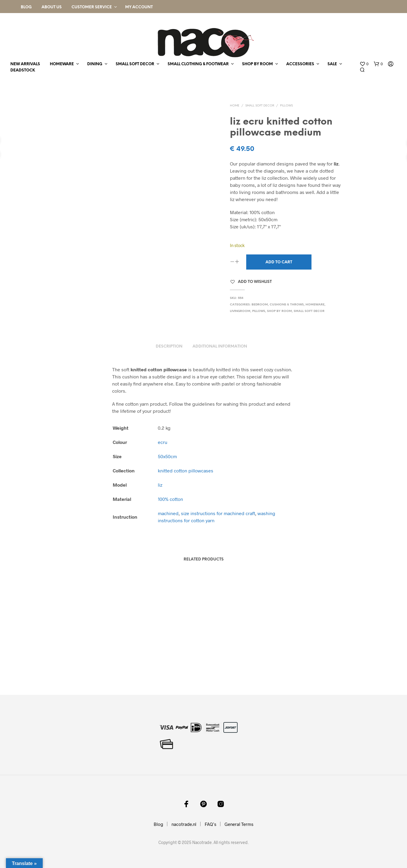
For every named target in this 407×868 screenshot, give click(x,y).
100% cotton (170, 499)
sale (332, 64)
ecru (163, 442)
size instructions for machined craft (218, 513)
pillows (286, 106)
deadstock (23, 70)
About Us (52, 7)
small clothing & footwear (198, 64)
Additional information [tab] (220, 347)
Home (235, 106)
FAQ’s (210, 824)
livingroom (240, 311)
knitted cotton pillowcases (186, 470)
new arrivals (25, 64)
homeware (62, 64)
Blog (26, 7)
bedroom (260, 305)
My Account (139, 7)
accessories (300, 64)
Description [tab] (169, 347)
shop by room (257, 64)
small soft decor (135, 64)
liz (160, 485)
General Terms (239, 824)
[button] (364, 64)
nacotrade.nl (184, 824)
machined (168, 513)
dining (95, 64)
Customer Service (92, 7)
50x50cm (167, 456)
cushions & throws (287, 305)
